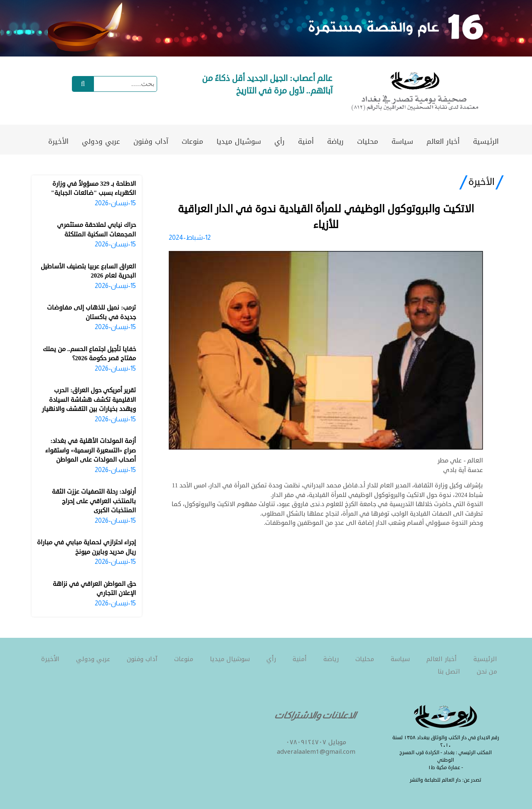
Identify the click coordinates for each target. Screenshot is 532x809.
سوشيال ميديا (239, 141)
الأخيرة (58, 141)
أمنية (306, 141)
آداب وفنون (151, 141)
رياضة (335, 141)
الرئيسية (486, 141)
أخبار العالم (443, 141)
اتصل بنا (449, 671)
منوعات (192, 141)
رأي (280, 141)
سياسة (402, 141)
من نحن (487, 671)
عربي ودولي (101, 141)
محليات (368, 141)
